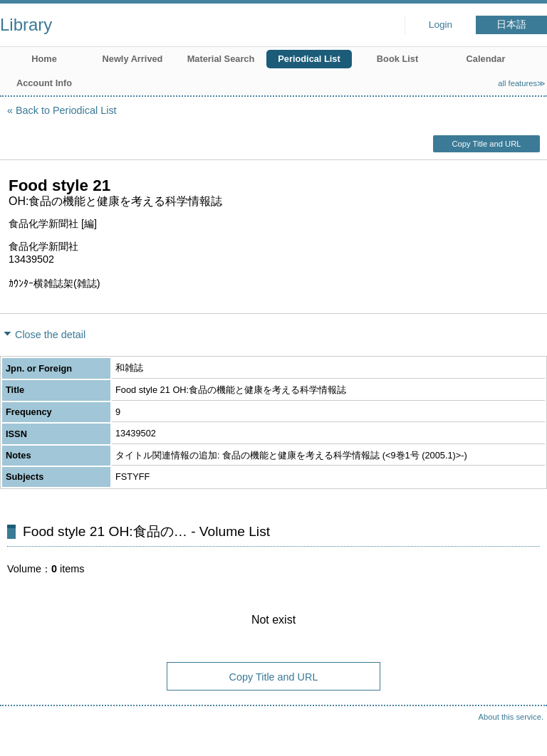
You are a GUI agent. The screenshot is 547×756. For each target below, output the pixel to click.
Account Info (44, 83)
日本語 (511, 25)
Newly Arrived (133, 59)
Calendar (486, 59)
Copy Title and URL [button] (486, 144)
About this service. (511, 717)
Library (26, 25)
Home (44, 59)
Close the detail (50, 335)
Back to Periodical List (66, 110)
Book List (397, 59)
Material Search (221, 59)
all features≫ (522, 83)
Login (441, 25)
